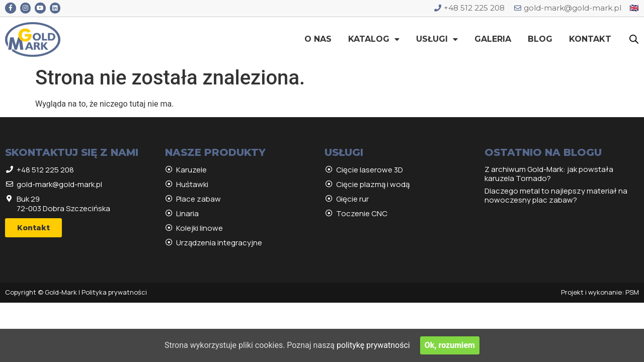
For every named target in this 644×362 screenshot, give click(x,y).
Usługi (437, 39)
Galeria (493, 39)
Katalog (374, 39)
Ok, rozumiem (450, 345)
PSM (632, 292)
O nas (318, 39)
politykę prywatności (373, 345)
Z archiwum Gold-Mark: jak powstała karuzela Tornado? (549, 174)
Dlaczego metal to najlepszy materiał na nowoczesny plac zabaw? (556, 195)
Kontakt (590, 39)
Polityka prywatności (114, 292)
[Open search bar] (634, 39)
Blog (540, 39)
